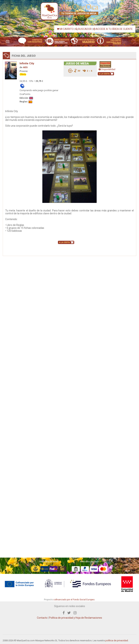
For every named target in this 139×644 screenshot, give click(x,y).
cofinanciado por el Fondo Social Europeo (74, 600)
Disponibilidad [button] (107, 69)
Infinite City (27, 63)
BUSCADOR (83, 29)
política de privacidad (117, 640)
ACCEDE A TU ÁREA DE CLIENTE (113, 29)
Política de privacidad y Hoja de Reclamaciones (76, 618)
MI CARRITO (65, 29)
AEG (25, 67)
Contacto (42, 618)
